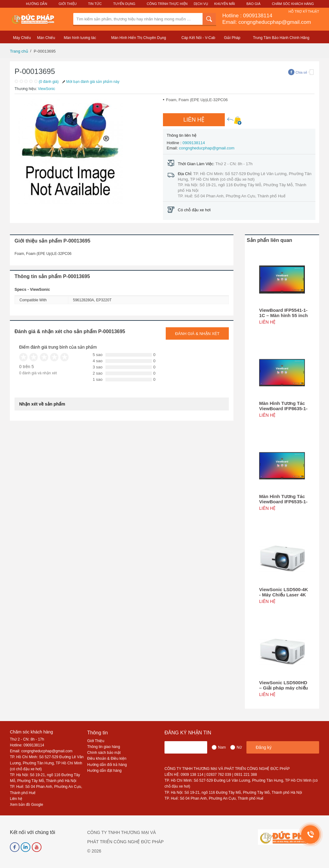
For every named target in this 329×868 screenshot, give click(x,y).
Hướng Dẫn (36, 4)
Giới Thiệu (67, 4)
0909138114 (258, 16)
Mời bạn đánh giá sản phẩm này (90, 82)
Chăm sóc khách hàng (31, 732)
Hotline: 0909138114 (27, 745)
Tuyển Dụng (124, 4)
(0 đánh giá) (49, 82)
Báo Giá (253, 4)
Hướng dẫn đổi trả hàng (107, 765)
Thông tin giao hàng (104, 747)
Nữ (239, 747)
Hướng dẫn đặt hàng (104, 771)
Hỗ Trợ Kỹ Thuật (304, 11)
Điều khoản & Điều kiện (107, 758)
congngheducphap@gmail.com (207, 148)
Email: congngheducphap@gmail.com (267, 22)
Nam (222, 747)
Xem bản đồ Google (26, 805)
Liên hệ (16, 799)
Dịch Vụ (201, 4)
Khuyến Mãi (225, 4)
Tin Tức (95, 4)
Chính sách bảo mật (104, 753)
